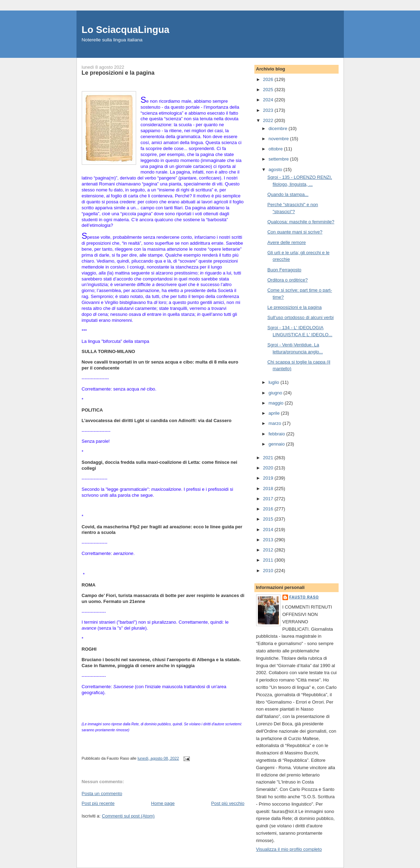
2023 (269, 110)
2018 (269, 489)
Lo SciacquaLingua (126, 30)
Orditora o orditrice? (288, 280)
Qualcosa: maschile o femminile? (301, 222)
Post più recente (98, 803)
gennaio (277, 444)
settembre (279, 159)
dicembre (278, 128)
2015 (269, 519)
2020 (269, 468)
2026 (269, 79)
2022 (269, 120)
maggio (276, 403)
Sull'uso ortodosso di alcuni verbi (301, 317)
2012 (269, 550)
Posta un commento (102, 794)
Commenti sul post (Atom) (128, 816)
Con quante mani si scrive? (295, 232)
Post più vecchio (228, 803)
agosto (276, 169)
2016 (269, 509)
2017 (269, 499)
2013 (269, 540)
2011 (269, 560)
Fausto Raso (304, 597)
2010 (269, 571)
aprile (275, 413)
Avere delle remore (287, 242)
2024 (269, 100)
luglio (274, 382)
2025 (269, 90)
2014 (269, 530)
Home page (163, 803)
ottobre (276, 149)
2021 (269, 458)
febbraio (277, 434)
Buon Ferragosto (284, 270)
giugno (276, 393)
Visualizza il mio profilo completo (289, 849)
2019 (269, 478)
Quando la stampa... (288, 194)
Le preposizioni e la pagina (295, 307)
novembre (279, 139)
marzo (275, 423)
